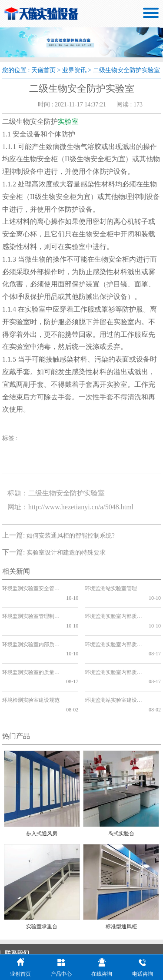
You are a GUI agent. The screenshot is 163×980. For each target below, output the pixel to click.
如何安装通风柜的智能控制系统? (70, 536)
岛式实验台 (121, 787)
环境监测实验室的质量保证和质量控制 (31, 644)
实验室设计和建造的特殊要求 (66, 553)
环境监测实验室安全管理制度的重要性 (31, 588)
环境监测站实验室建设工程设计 (113, 663)
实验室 (68, 121)
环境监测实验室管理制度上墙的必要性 (31, 607)
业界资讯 (74, 70)
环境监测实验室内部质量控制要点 (113, 644)
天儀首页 (43, 70)
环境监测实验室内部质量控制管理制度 (113, 607)
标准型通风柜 (121, 880)
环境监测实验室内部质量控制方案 (31, 625)
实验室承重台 (42, 880)
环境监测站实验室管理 (111, 588)
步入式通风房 (42, 787)
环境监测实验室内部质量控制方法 (113, 625)
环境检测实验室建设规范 (31, 663)
